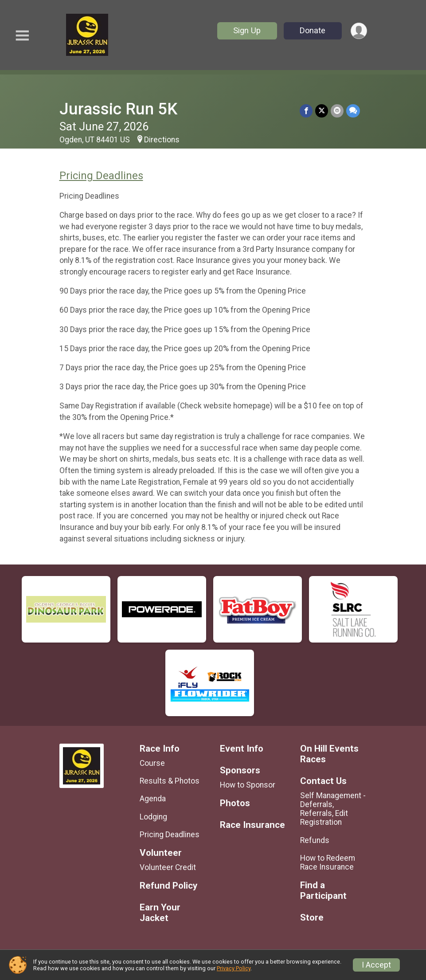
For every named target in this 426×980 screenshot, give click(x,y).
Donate (313, 30)
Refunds (315, 840)
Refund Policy (168, 886)
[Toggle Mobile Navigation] (22, 36)
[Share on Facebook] (306, 111)
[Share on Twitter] (322, 111)
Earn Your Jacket (160, 913)
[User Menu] (359, 31)
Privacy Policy (234, 968)
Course (152, 763)
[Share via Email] (337, 111)
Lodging (153, 817)
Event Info (242, 749)
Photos (235, 803)
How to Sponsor (248, 785)
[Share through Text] (353, 111)
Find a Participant (323, 891)
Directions (162, 140)
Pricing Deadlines (101, 176)
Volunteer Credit (168, 867)
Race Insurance (252, 825)
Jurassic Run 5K (118, 109)
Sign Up (247, 30)
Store (312, 918)
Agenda (153, 799)
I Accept (376, 965)
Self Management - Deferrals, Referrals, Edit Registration (333, 809)
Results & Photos (170, 781)
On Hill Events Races (329, 754)
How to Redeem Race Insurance (328, 862)
